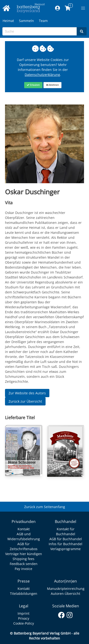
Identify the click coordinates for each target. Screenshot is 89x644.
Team (43, 21)
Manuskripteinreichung (66, 589)
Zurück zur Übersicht (25, 401)
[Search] (82, 31)
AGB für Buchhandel (66, 539)
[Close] (33, 85)
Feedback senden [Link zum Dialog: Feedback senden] (24, 564)
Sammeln (26, 21)
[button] (83, 8)
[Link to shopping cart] (68, 8)
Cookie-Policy (24, 623)
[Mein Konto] (57, 8)
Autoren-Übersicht (66, 594)
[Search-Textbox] (40, 31)
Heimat (8, 21)
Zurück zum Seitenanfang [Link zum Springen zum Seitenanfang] (45, 507)
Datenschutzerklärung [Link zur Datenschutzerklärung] (42, 75)
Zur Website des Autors (27, 393)
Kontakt (24, 529)
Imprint (23, 613)
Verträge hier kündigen (24, 554)
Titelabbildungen (24, 594)
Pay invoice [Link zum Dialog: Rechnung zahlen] (23, 569)
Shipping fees (23, 559)
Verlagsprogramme (66, 549)
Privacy (24, 618)
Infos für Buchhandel (66, 544)
